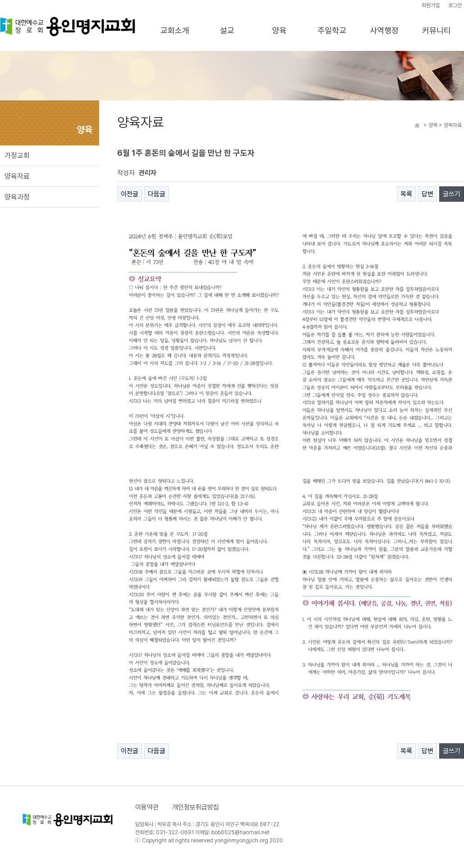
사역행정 (384, 30)
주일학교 (332, 30)
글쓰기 (452, 194)
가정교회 (17, 156)
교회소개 (175, 30)
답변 (428, 194)
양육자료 (17, 176)
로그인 (455, 5)
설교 (227, 30)
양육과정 (17, 197)
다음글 (157, 194)
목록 (406, 194)
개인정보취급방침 (196, 807)
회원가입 (431, 5)
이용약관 (147, 807)
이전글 (130, 194)
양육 (279, 30)
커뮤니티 (437, 30)
